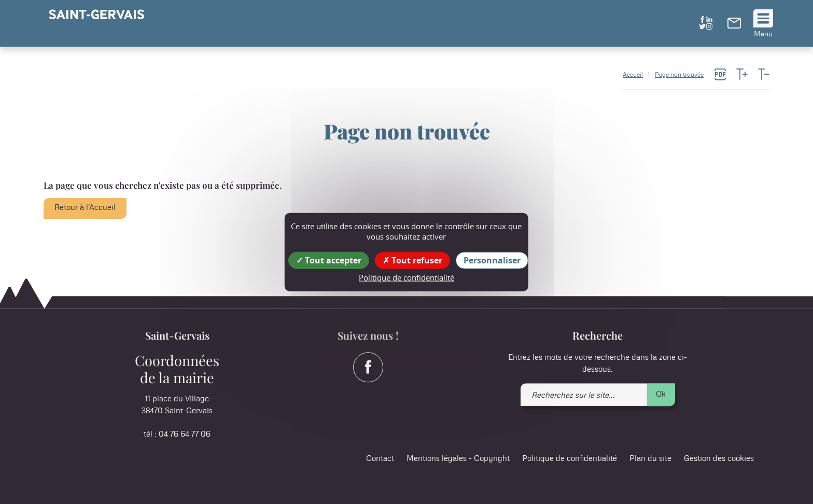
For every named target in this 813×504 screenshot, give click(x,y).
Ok (661, 394)
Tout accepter (329, 260)
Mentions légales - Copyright (458, 459)
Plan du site (650, 459)
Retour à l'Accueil (85, 208)
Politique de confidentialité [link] (406, 277)
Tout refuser (412, 260)
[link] (734, 26)
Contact (380, 459)
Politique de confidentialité (570, 459)
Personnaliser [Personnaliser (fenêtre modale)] (492, 260)
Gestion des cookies (719, 459)
